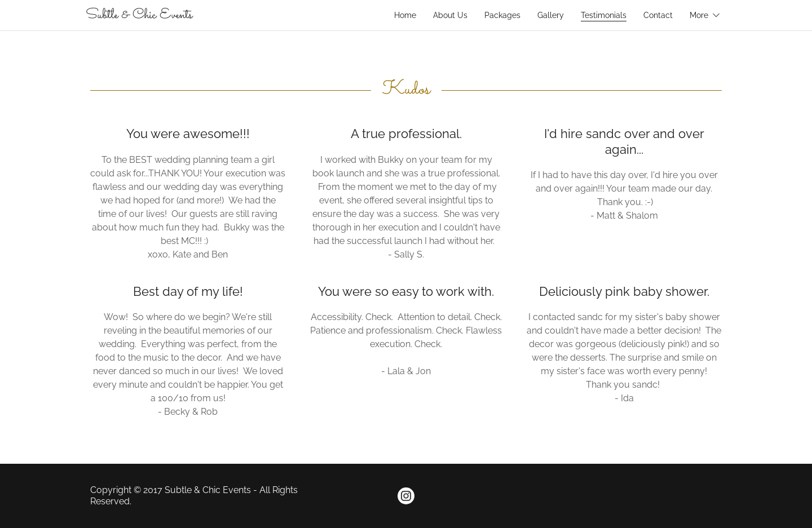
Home (405, 15)
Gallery (551, 15)
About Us (450, 15)
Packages (502, 15)
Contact (658, 15)
